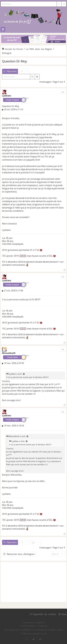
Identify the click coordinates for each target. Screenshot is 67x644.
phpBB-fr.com (40, 634)
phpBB (23, 630)
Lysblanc (7, 96)
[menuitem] (27, 626)
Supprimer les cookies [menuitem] (44, 614)
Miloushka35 (9, 353)
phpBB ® (40, 623)
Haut (64, 614)
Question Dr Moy (14, 61)
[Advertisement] (33, 582)
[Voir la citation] (24, 374)
